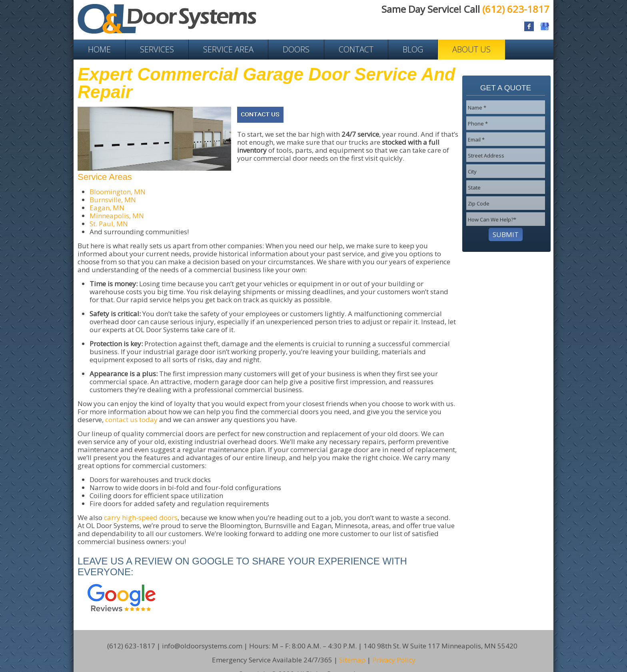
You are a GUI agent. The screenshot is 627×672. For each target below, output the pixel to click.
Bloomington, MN (118, 192)
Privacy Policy (394, 648)
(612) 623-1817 (516, 9)
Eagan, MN (107, 208)
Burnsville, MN (113, 200)
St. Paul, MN (109, 224)
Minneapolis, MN (117, 216)
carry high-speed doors (141, 517)
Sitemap (352, 648)
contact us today (131, 420)
